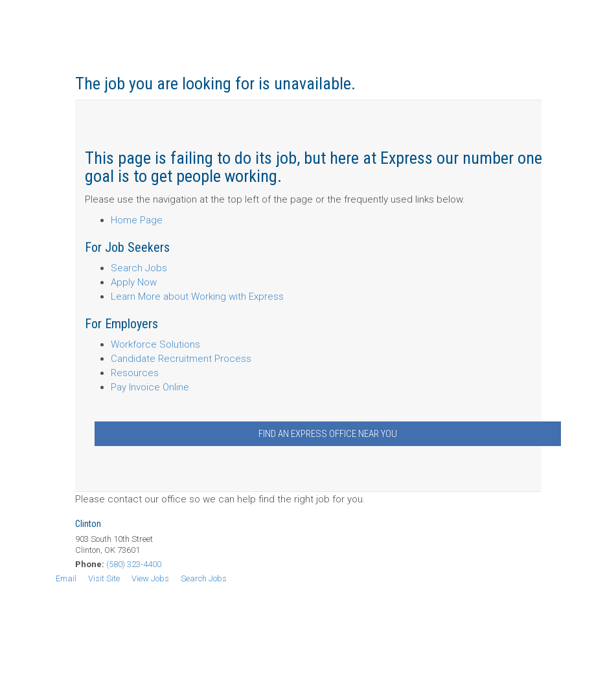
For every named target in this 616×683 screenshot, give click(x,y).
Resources (135, 373)
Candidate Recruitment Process (181, 359)
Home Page (137, 220)
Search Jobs (139, 268)
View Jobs (150, 578)
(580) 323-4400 (134, 564)
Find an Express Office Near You (328, 434)
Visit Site (104, 578)
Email (66, 578)
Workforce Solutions (155, 344)
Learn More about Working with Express (197, 297)
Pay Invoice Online (150, 387)
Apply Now (134, 282)
